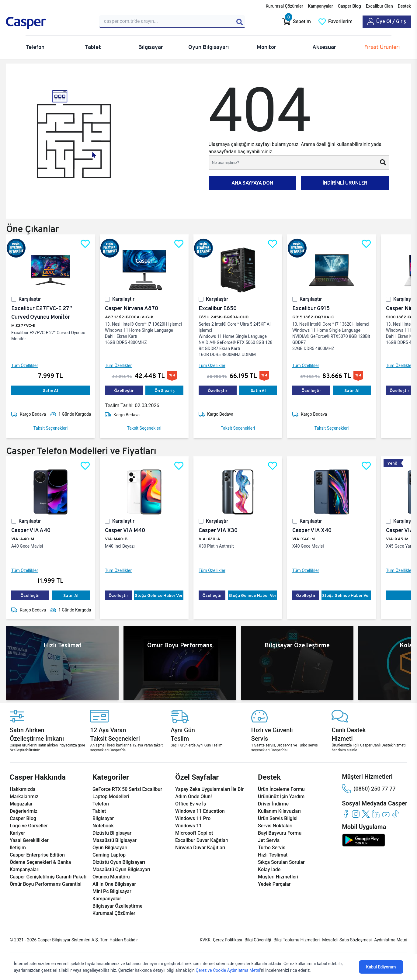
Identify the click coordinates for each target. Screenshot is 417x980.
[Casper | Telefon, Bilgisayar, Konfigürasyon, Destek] (49, 23)
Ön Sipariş (165, 390)
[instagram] (356, 814)
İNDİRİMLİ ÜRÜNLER (345, 183)
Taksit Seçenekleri (51, 428)
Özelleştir (124, 390)
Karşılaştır (30, 299)
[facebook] (346, 814)
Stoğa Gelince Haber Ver (159, 595)
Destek (404, 6)
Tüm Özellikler (25, 365)
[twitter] (366, 814)
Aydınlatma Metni (391, 940)
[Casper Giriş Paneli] (387, 22)
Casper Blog (349, 6)
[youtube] (386, 814)
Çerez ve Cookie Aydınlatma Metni (228, 970)
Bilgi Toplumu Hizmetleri (297, 940)
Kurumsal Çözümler (284, 6)
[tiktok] (396, 814)
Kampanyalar (321, 6)
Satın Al (50, 390)
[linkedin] (376, 814)
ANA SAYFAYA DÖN (252, 183)
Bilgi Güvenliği (258, 940)
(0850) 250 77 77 (369, 789)
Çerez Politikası (228, 940)
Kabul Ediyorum (381, 967)
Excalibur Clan (379, 6)
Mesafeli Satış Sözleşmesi (347, 940)
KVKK (205, 940)
